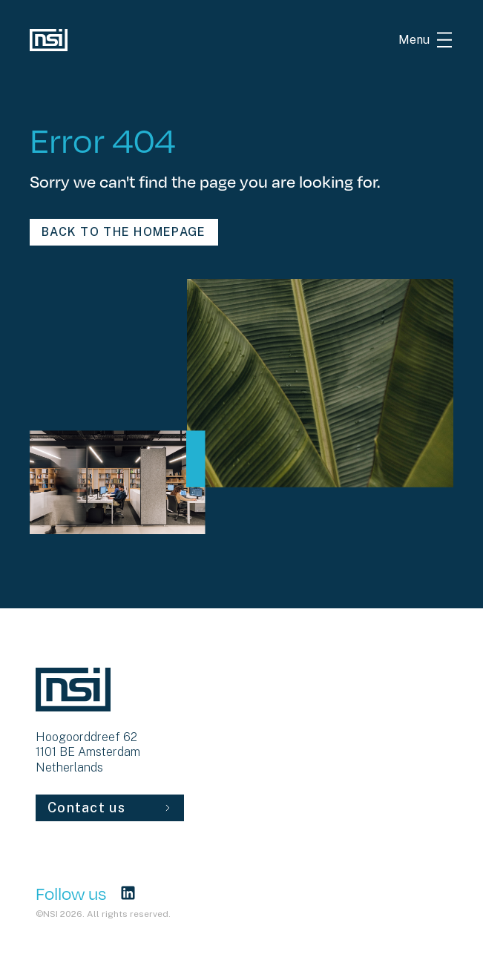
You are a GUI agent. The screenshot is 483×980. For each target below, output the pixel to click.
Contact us (110, 808)
